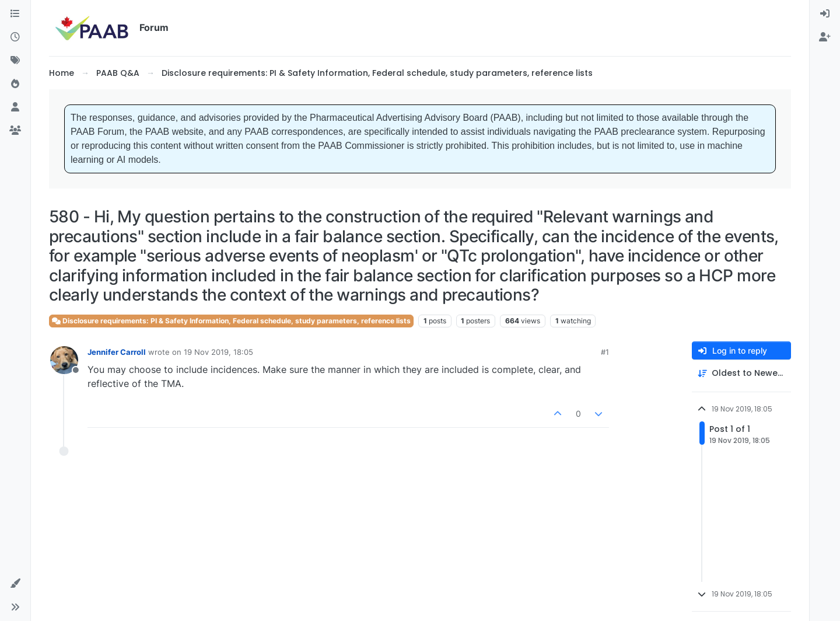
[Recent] (15, 37)
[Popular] (15, 84)
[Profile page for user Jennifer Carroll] (64, 360)
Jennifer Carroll (117, 352)
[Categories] (15, 14)
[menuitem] (825, 14)
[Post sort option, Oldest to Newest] (741, 373)
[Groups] (15, 131)
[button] (15, 584)
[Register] (825, 37)
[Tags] (15, 61)
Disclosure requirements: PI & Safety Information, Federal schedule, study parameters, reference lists (231, 321)
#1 (605, 352)
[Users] (15, 107)
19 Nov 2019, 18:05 (218, 352)
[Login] (825, 14)
